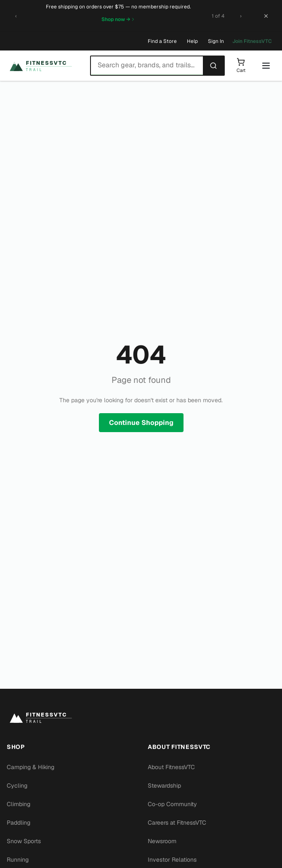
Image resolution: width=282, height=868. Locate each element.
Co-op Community (172, 804)
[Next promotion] (241, 16)
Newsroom (162, 841)
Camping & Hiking (31, 767)
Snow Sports (24, 841)
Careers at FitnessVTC (177, 823)
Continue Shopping (141, 423)
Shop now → (118, 19)
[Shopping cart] (241, 66)
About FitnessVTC (171, 767)
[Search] (213, 66)
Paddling (19, 823)
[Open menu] (266, 66)
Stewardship (164, 786)
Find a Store (162, 41)
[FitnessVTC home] (45, 66)
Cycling (17, 786)
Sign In (216, 41)
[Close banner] (266, 16)
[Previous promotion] (16, 16)
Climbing (19, 804)
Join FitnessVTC (252, 41)
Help (192, 41)
